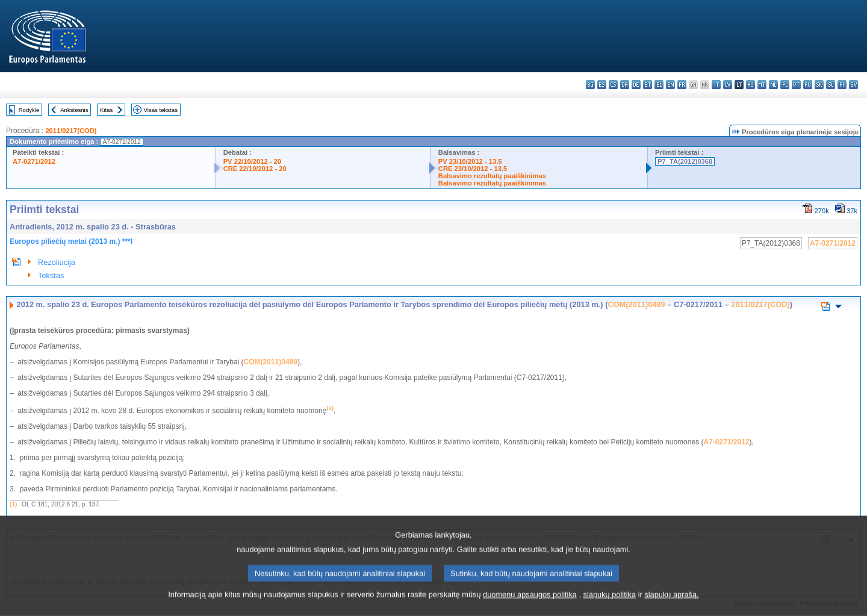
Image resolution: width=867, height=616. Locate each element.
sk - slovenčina (819, 85)
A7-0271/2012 (34, 161)
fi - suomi (842, 85)
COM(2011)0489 (636, 304)
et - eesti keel (648, 85)
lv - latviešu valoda (728, 85)
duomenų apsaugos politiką (530, 607)
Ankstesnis (74, 110)
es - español (602, 85)
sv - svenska (853, 85)
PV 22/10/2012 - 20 (252, 161)
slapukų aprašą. (671, 607)
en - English (670, 85)
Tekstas (51, 275)
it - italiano (716, 85)
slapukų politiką (610, 607)
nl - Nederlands (773, 85)
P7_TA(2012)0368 (685, 161)
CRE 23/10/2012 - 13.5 (473, 169)
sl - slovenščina (831, 85)
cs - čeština (613, 85)
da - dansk (625, 85)
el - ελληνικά (659, 85)
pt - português (796, 85)
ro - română (808, 85)
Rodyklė (29, 110)
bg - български (590, 85)
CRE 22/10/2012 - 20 (255, 169)
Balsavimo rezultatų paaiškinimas (492, 176)
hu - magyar (750, 85)
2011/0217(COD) (71, 131)
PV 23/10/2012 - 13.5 (470, 161)
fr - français (682, 85)
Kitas (106, 110)
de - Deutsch (636, 85)
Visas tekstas (161, 110)
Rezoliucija (57, 262)
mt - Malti (762, 85)
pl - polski (785, 85)
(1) (13, 504)
